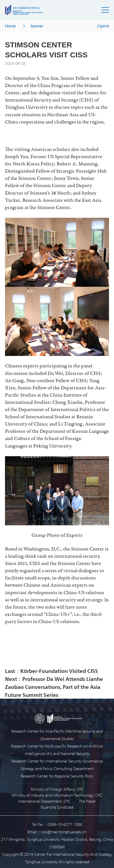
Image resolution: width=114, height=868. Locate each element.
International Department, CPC (44, 801)
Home (10, 26)
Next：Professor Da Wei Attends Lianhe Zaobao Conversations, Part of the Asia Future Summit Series (54, 687)
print (103, 26)
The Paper (87, 801)
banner (37, 26)
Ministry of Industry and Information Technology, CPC (57, 795)
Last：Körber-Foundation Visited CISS (51, 671)
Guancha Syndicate (57, 807)
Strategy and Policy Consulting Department (57, 768)
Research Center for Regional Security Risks (57, 776)
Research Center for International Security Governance (57, 761)
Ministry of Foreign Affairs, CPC (57, 789)
